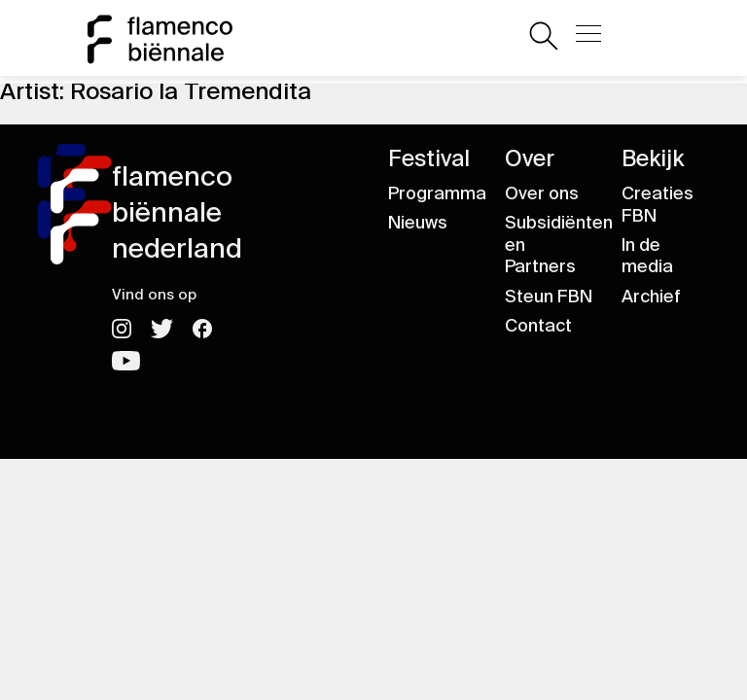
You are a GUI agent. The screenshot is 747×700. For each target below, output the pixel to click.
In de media (647, 256)
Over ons (542, 193)
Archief (651, 297)
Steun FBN (549, 297)
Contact (538, 326)
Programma (437, 193)
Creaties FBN (658, 205)
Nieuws (418, 223)
